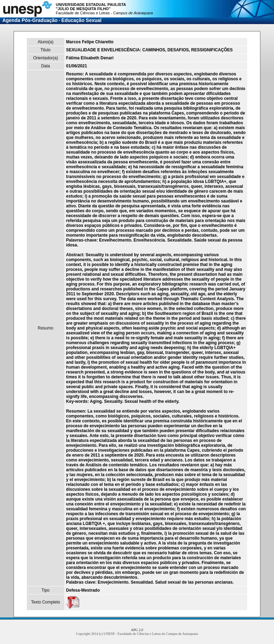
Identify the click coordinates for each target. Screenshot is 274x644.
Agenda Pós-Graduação (30, 20)
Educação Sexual (81, 20)
